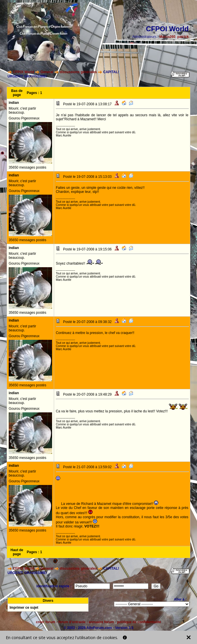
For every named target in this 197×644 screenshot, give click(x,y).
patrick (183, 37)
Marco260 (167, 37)
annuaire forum (101, 622)
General (47, 72)
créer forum (46, 622)
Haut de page (17, 552)
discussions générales (78, 72)
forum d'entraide (72, 622)
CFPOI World (23, 72)
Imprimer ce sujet (24, 608)
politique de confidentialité (139, 622)
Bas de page (17, 93)
